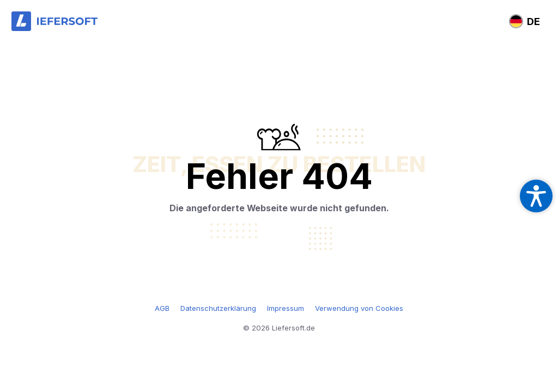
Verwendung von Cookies (359, 308)
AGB (162, 308)
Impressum (286, 308)
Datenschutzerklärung (218, 308)
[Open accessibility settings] (536, 196)
